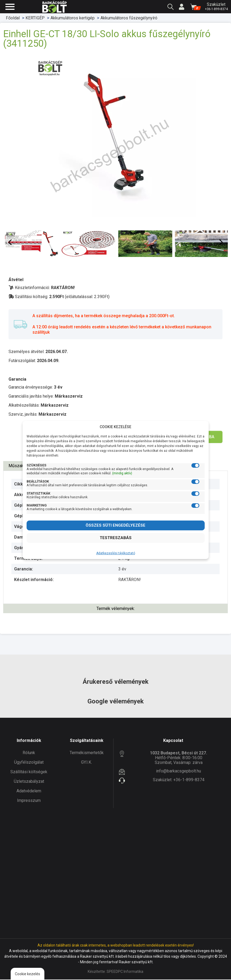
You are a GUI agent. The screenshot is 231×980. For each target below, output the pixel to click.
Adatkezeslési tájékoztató (116, 553)
